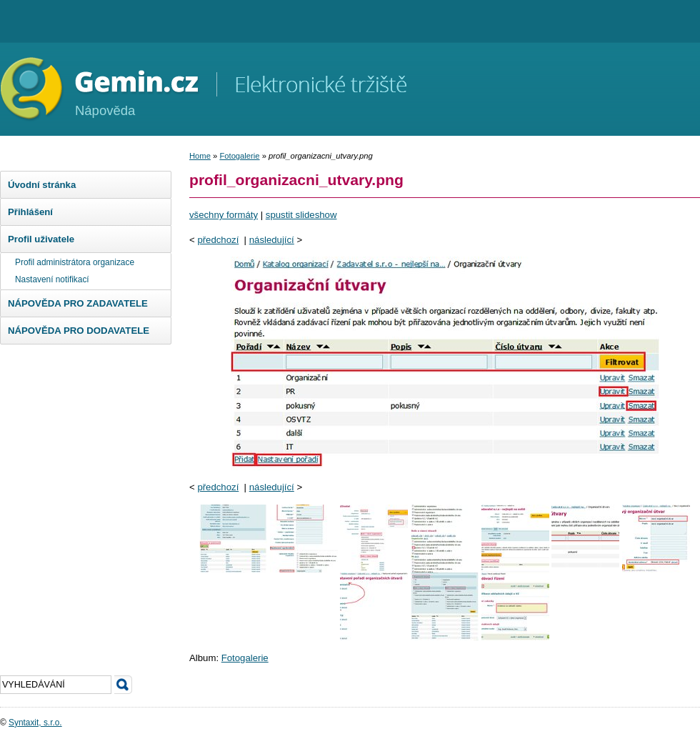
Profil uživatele (41, 239)
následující (272, 240)
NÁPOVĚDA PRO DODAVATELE (79, 331)
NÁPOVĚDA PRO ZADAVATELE (78, 303)
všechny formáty (224, 215)
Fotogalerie (239, 156)
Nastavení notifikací (52, 279)
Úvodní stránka (42, 185)
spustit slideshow (301, 215)
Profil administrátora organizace (75, 262)
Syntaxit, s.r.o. (35, 723)
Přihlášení (30, 212)
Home (200, 156)
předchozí (218, 240)
